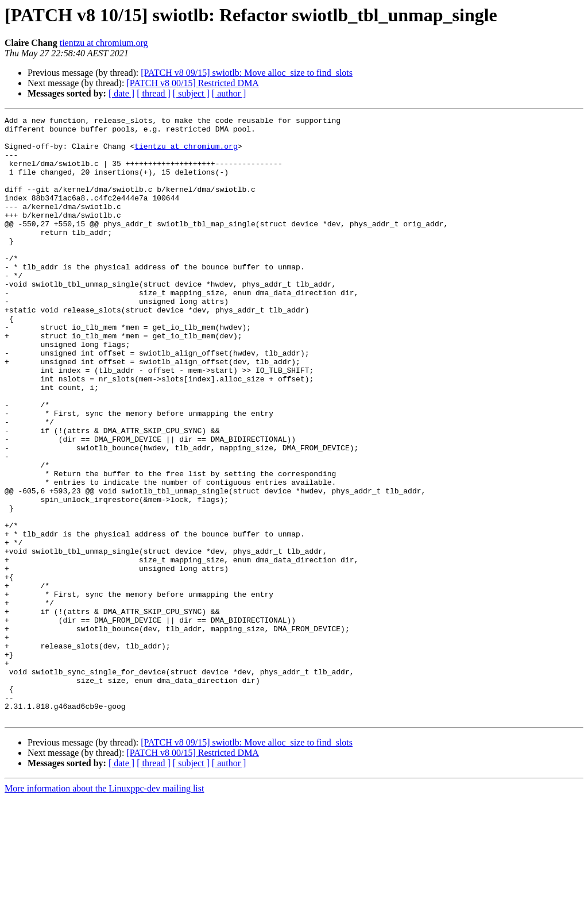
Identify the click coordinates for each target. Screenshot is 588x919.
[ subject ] (191, 93)
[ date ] (121, 93)
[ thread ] (154, 93)
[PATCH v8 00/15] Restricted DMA (193, 83)
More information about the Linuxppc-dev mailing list (104, 909)
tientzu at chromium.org (104, 43)
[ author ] (229, 93)
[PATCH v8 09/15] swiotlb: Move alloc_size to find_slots (247, 73)
